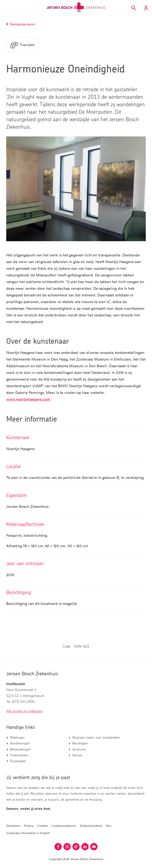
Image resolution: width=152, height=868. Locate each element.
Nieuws (77, 755)
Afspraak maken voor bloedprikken (96, 738)
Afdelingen (17, 738)
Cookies (42, 826)
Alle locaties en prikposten (25, 711)
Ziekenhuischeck (91, 826)
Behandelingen (20, 749)
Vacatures (79, 749)
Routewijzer (18, 761)
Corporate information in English (28, 833)
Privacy (29, 826)
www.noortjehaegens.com (28, 399)
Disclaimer (13, 826)
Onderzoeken (19, 755)
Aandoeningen (20, 743)
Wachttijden (80, 743)
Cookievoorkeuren (64, 826)
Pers (109, 826)
